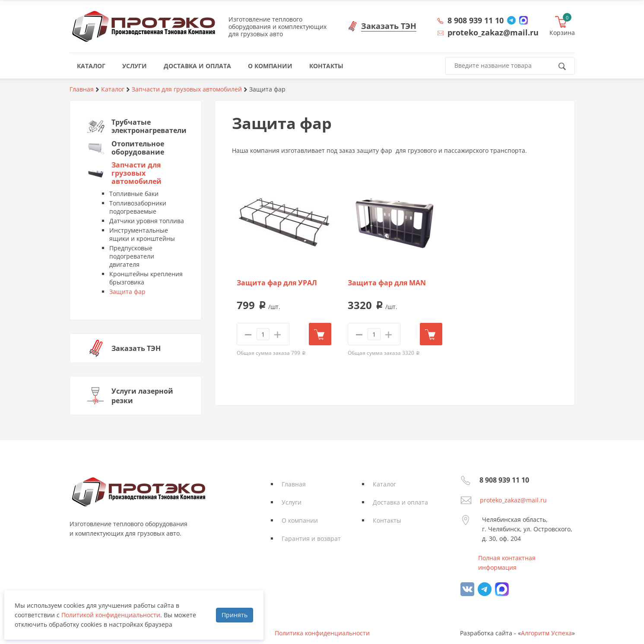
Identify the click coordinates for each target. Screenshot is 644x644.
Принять (235, 615)
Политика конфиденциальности (322, 633)
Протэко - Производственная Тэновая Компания (144, 26)
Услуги (292, 502)
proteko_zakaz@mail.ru (513, 500)
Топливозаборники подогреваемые (138, 207)
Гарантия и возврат (311, 538)
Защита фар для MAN (387, 283)
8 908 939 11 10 (476, 20)
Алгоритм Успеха (546, 633)
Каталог (384, 484)
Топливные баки (134, 194)
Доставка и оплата (400, 502)
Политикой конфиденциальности (111, 615)
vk (467, 589)
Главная (294, 484)
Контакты (387, 520)
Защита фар (127, 292)
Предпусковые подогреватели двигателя (132, 256)
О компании (300, 520)
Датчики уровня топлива (147, 221)
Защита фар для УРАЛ (277, 283)
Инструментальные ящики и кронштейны (142, 234)
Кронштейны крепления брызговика (146, 278)
